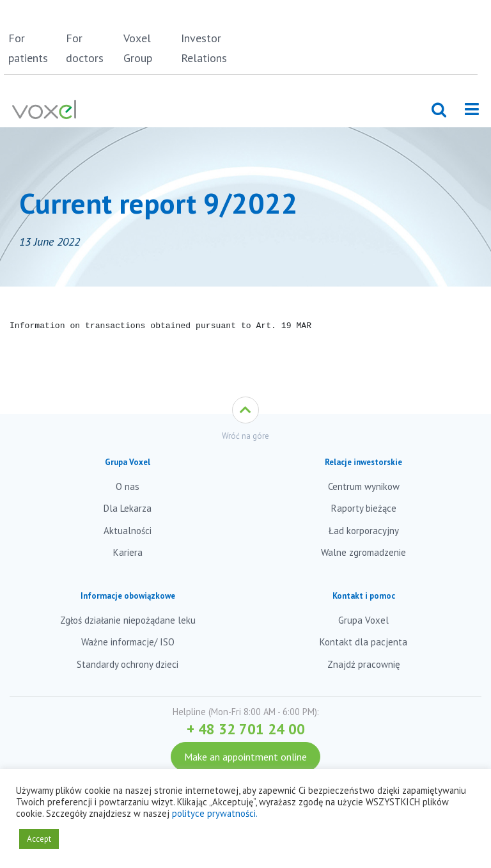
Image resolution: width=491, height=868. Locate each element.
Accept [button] (39, 839)
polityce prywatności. (215, 813)
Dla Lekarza (128, 508)
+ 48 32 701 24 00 (246, 729)
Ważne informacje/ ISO (128, 642)
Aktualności (128, 531)
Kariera (128, 552)
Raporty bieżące (364, 508)
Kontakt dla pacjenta (363, 642)
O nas (128, 486)
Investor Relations (204, 48)
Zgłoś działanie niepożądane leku (128, 620)
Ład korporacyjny (364, 531)
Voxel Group (138, 48)
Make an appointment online (245, 757)
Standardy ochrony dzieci (128, 664)
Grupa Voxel (363, 620)
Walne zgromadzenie (363, 552)
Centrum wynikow (364, 486)
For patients (28, 48)
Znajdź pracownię (364, 664)
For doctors (85, 48)
